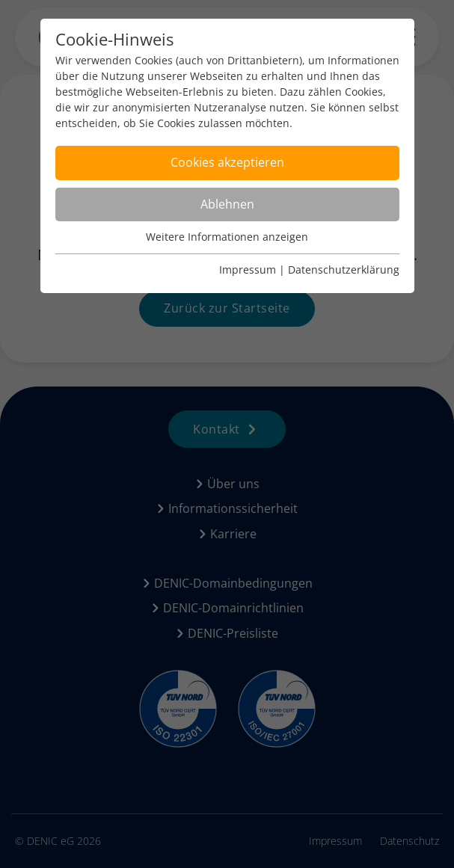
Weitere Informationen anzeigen (227, 237)
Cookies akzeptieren (227, 162)
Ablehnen (227, 204)
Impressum (248, 270)
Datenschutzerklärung (344, 270)
